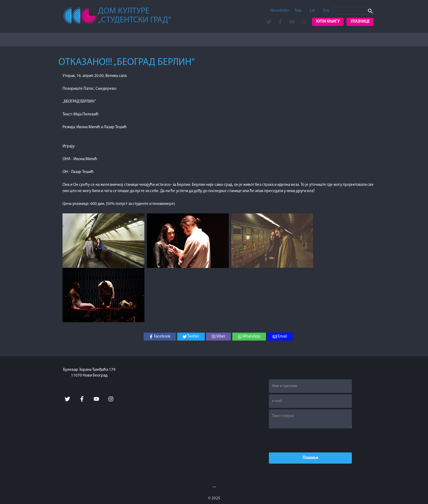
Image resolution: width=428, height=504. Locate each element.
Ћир (298, 11)
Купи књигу (328, 22)
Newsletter (280, 11)
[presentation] (310, 440)
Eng (326, 11)
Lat (312, 11)
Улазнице (360, 22)
